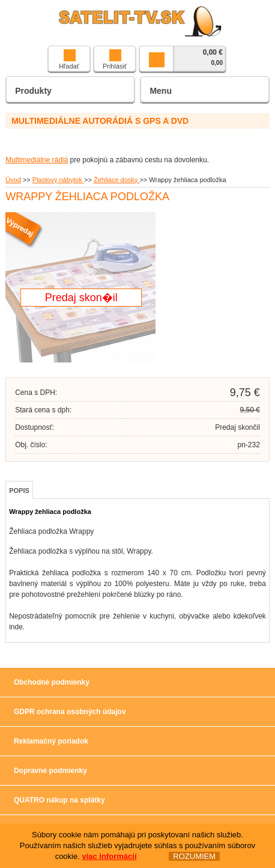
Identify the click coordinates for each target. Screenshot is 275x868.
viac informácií (109, 856)
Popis (19, 491)
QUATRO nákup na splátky (59, 800)
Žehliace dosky (116, 180)
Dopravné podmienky (50, 771)
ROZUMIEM (194, 856)
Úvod (13, 180)
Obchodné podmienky (52, 682)
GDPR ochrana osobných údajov (70, 712)
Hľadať (69, 60)
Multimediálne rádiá (37, 160)
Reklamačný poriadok (51, 741)
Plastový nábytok (58, 180)
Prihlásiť (115, 60)
